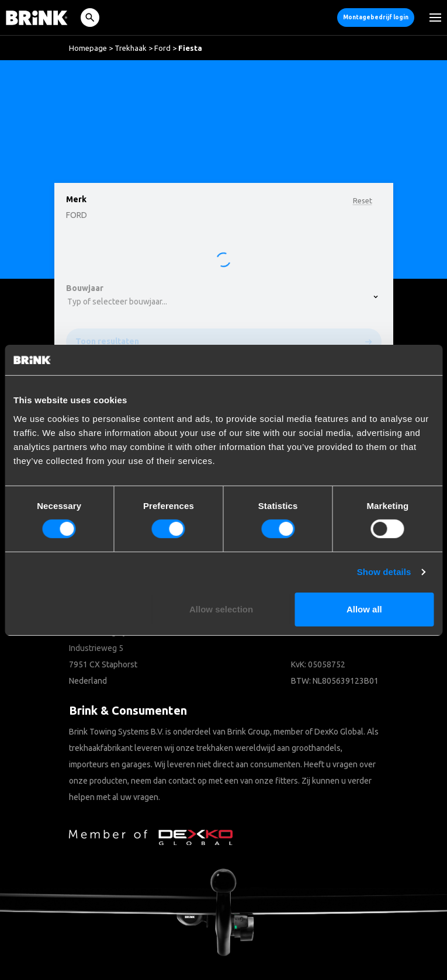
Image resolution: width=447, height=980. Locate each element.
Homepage (88, 48)
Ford (162, 48)
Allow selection (221, 609)
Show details (384, 572)
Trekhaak (131, 48)
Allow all (364, 609)
